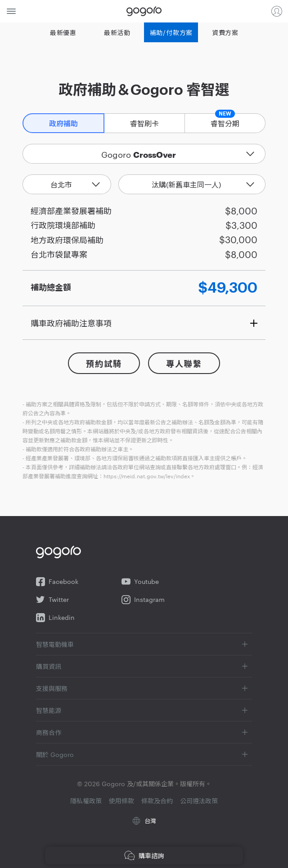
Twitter (52, 600)
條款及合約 (157, 801)
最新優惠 (63, 32)
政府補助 (63, 124)
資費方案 (225, 32)
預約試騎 (104, 364)
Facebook (57, 582)
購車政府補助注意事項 (71, 323)
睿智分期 (225, 121)
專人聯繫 (184, 364)
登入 (277, 11)
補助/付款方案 (171, 32)
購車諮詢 (144, 855)
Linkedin (55, 618)
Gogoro (144, 11)
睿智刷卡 (144, 123)
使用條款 (121, 801)
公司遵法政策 (199, 801)
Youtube (140, 582)
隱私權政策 (86, 801)
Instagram (143, 600)
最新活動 (117, 32)
